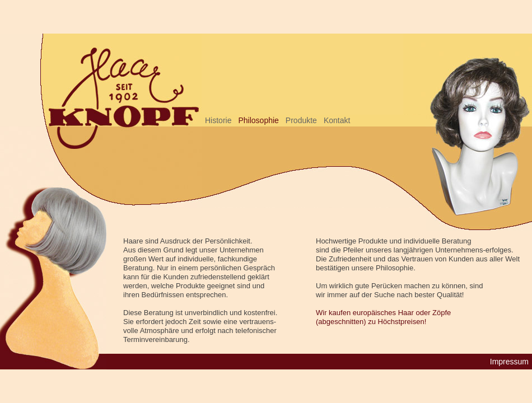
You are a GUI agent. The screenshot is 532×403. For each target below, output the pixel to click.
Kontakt (337, 120)
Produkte (301, 120)
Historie (218, 120)
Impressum (509, 362)
